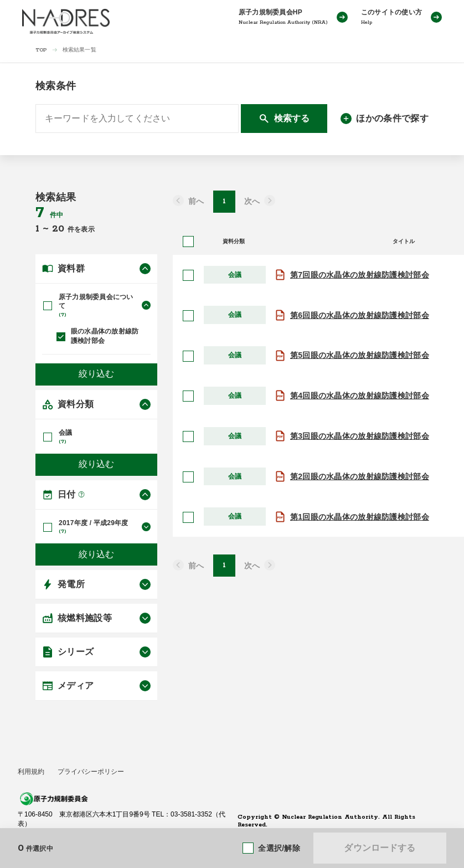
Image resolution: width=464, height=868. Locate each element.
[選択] (188, 275)
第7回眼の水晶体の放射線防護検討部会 (360, 275)
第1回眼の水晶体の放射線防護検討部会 (360, 517)
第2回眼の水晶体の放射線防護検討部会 (360, 476)
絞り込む (96, 374)
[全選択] (188, 242)
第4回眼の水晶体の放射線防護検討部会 (360, 396)
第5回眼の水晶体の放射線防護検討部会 (360, 355)
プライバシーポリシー (91, 772)
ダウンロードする (380, 848)
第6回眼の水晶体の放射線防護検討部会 (360, 315)
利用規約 (31, 772)
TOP (41, 50)
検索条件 (56, 86)
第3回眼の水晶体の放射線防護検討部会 (360, 436)
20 (60, 229)
